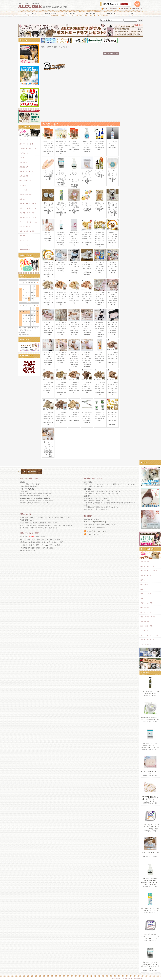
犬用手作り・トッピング (28, 148)
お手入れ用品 (24, 176)
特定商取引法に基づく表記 (97, 531)
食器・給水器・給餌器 (27, 231)
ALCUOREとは (51, 13)
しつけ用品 (23, 185)
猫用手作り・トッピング (149, 571)
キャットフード (146, 562)
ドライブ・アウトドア (27, 213)
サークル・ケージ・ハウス (29, 222)
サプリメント (24, 153)
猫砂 (142, 598)
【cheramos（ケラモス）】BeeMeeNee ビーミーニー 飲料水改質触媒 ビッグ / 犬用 (150, 745)
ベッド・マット (25, 227)
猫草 (142, 589)
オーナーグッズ (25, 245)
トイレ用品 (23, 190)
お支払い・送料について (110, 9)
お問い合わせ (124, 9)
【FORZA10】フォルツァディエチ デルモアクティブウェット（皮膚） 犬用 (150, 936)
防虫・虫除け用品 (26, 181)
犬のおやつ (23, 162)
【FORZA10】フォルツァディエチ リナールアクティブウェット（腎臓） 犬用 (150, 827)
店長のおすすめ (90, 13)
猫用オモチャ (145, 608)
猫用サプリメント (147, 575)
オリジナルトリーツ (70, 13)
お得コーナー (111, 13)
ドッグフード (24, 139)
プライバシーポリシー (95, 534)
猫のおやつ (144, 585)
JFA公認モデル (25, 249)
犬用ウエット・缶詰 (26, 144)
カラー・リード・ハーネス (29, 204)
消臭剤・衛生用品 (26, 194)
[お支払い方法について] (93, 478)
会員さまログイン (137, 9)
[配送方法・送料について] (29, 478)
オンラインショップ (29, 13)
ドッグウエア (24, 240)
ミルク (22, 158)
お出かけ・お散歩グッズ (28, 208)
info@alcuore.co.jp (99, 522)
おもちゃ (23, 199)
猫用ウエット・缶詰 (147, 566)
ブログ (132, 13)
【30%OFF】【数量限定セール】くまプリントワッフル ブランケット (150, 799)
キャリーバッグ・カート (28, 217)
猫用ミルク (144, 580)
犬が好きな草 (24, 167)
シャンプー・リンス (26, 171)
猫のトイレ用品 (146, 594)
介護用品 (23, 236)
